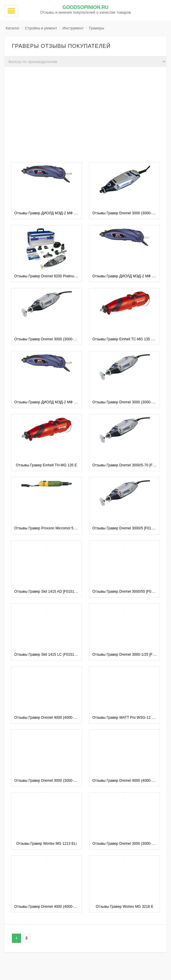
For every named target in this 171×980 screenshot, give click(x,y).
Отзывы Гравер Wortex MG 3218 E (124, 907)
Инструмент (73, 28)
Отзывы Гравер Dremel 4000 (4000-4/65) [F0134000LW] (60, 907)
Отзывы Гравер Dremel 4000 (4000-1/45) (48, 718)
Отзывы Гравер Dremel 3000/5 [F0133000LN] (130, 528)
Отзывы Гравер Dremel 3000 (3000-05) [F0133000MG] (59, 781)
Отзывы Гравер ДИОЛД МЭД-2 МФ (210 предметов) (58, 213)
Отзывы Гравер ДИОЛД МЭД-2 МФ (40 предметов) (57, 402)
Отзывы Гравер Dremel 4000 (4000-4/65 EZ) (129, 781)
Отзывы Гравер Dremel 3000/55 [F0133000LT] (130, 592)
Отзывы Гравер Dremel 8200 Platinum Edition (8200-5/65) (62, 276)
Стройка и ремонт (41, 28)
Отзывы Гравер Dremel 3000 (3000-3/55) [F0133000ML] (60, 339)
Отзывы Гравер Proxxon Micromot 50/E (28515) (53, 528)
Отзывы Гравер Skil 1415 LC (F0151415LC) (50, 655)
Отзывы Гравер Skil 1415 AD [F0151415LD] (50, 592)
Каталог (13, 28)
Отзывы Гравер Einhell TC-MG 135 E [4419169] (132, 339)
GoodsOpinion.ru (86, 7)
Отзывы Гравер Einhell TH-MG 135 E (47, 465)
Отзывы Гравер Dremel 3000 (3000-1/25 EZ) (129, 844)
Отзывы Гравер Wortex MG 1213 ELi (47, 844)
